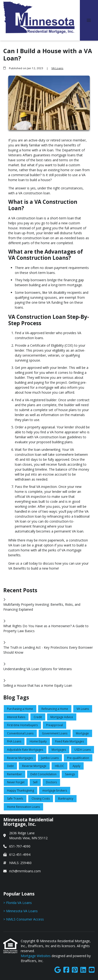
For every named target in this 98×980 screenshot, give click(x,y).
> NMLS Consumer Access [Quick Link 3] (24, 919)
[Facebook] (66, 970)
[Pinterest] (75, 970)
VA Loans (57, 68)
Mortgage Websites (36, 956)
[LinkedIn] (83, 970)
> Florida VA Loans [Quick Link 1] (18, 903)
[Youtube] (92, 970)
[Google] (58, 970)
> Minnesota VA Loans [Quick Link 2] (20, 911)
